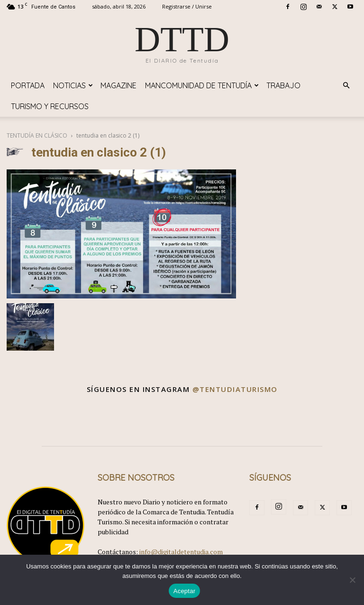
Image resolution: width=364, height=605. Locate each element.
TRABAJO (283, 85)
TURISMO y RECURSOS (50, 106)
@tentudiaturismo (235, 389)
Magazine (118, 85)
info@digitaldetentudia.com (181, 552)
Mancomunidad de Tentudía (202, 85)
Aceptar (185, 591)
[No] (352, 580)
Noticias (73, 85)
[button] (346, 86)
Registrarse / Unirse (187, 6)
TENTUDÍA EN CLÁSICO (37, 135)
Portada (28, 85)
